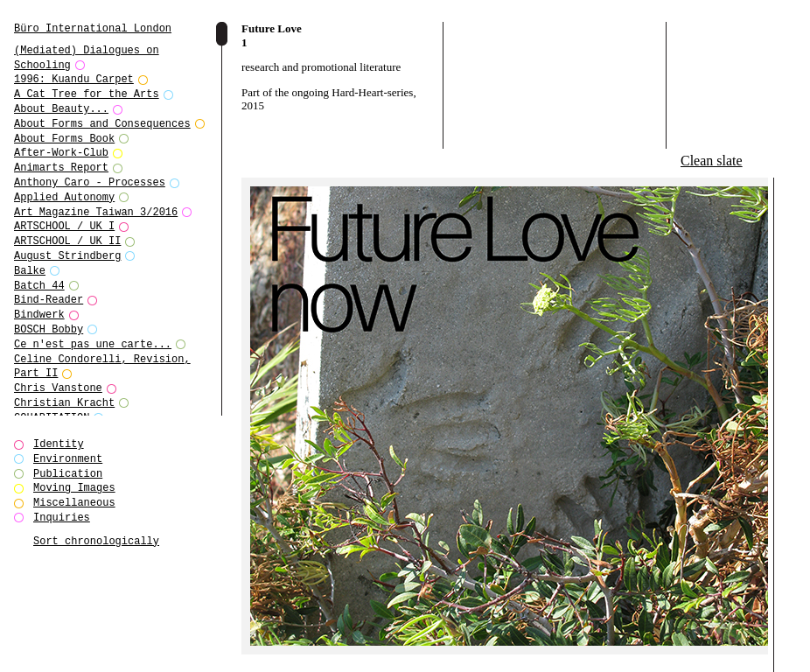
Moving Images (74, 488)
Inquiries (62, 518)
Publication (68, 474)
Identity (59, 444)
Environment (68, 459)
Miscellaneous (74, 503)
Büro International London (93, 28)
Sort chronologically (96, 541)
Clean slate (712, 161)
